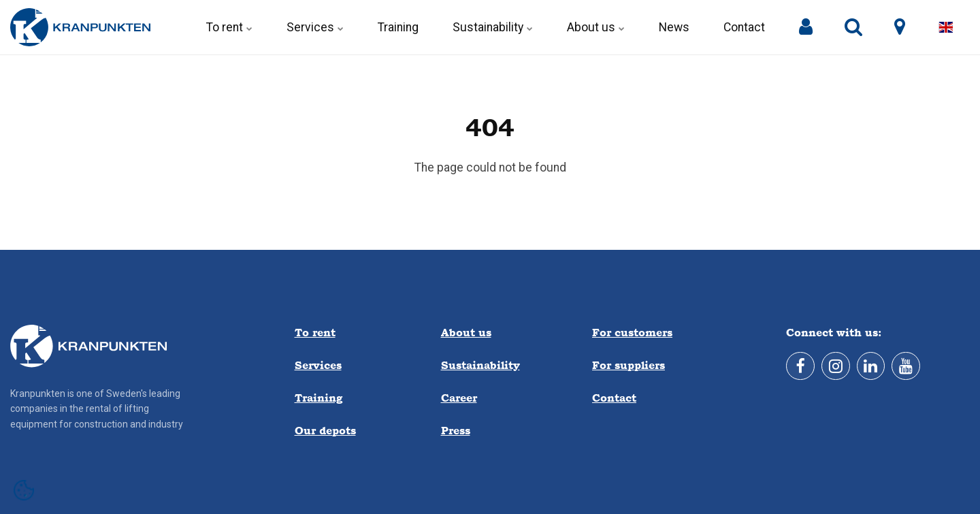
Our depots (325, 431)
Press (456, 431)
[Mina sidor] (806, 27)
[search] (853, 27)
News (674, 27)
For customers (632, 333)
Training (398, 27)
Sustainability (493, 27)
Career (459, 398)
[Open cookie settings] (24, 490)
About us (596, 27)
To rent (229, 27)
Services (315, 27)
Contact (744, 27)
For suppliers (628, 365)
